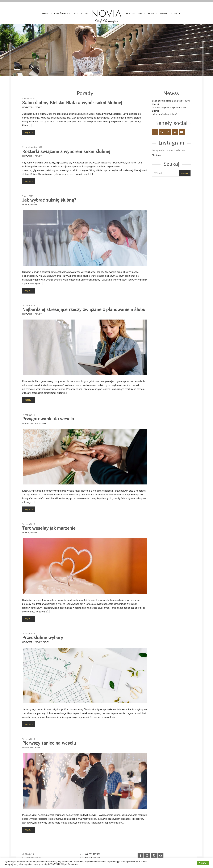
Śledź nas (156, 155)
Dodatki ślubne (134, 14)
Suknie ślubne (60, 14)
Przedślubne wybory (43, 637)
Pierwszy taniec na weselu (49, 743)
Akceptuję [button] (203, 863)
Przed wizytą (81, 14)
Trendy (34, 205)
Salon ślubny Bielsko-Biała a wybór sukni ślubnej (72, 103)
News (37, 423)
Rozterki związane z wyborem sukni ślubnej (66, 151)
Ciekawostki (28, 107)
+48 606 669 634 (93, 858)
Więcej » (29, 133)
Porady (38, 107)
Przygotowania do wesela (48, 419)
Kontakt (175, 14)
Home (45, 14)
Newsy (164, 14)
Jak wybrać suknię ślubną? (49, 200)
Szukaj (185, 173)
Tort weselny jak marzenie (49, 528)
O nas (151, 14)
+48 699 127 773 (93, 854)
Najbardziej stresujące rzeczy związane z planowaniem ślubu (84, 309)
